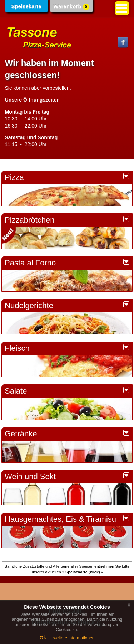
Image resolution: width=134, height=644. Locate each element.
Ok (43, 638)
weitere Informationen (74, 638)
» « (83, 572)
